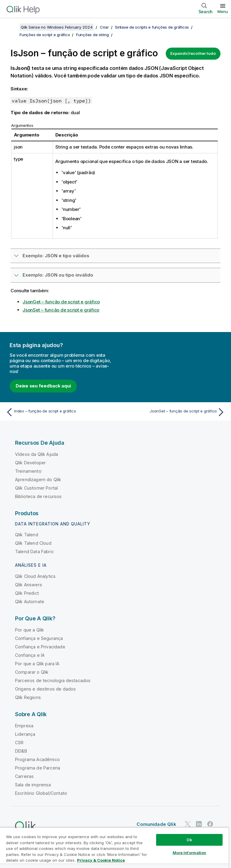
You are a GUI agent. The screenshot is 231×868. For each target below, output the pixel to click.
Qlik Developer (30, 463)
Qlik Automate (30, 602)
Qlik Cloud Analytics (35, 576)
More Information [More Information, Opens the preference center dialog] (189, 853)
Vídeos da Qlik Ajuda (37, 454)
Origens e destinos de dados (45, 689)
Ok (189, 840)
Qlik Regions (28, 697)
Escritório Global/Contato (41, 793)
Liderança (25, 734)
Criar (104, 27)
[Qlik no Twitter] (188, 824)
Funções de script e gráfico (45, 35)
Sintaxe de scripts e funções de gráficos (152, 27)
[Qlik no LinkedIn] (199, 824)
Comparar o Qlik (32, 672)
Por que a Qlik (29, 630)
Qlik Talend (27, 535)
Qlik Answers (29, 585)
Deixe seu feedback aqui (43, 386)
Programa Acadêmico (37, 759)
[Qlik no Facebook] (210, 824)
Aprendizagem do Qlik (38, 479)
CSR (19, 743)
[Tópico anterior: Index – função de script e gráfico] (59, 412)
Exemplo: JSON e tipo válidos (56, 256)
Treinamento (28, 471)
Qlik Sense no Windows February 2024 (57, 27)
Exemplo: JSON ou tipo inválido (58, 275)
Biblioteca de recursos (38, 496)
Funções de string (92, 35)
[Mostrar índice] (12, 27)
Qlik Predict (27, 593)
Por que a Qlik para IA (37, 664)
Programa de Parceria (38, 768)
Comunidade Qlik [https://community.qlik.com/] (156, 824)
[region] (114, 848)
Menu (223, 11)
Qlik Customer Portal (36, 488)
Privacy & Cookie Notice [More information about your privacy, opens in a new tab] (101, 860)
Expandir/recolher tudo (193, 53)
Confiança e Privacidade (40, 647)
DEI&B (21, 751)
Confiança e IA (30, 655)
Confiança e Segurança (39, 638)
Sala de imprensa (33, 785)
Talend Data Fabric (34, 552)
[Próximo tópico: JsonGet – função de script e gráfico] (172, 412)
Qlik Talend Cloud (33, 543)
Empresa (24, 726)
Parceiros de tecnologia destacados (53, 680)
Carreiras (24, 776)
